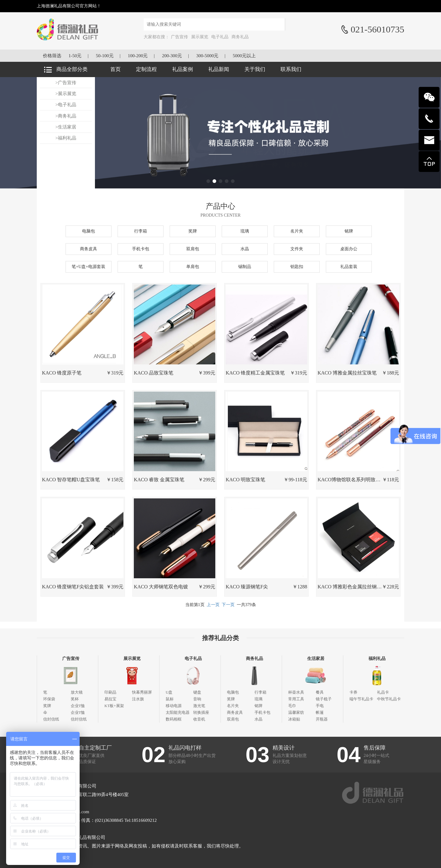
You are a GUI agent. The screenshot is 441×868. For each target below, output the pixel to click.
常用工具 (296, 699)
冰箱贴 (294, 719)
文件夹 (297, 249)
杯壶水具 (296, 692)
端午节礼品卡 (361, 699)
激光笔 (199, 706)
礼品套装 (349, 267)
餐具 (320, 692)
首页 (115, 69)
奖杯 (75, 699)
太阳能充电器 (178, 712)
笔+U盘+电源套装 (89, 267)
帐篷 (320, 712)
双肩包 (193, 249)
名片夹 (297, 231)
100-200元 (138, 56)
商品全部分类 (72, 69)
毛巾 (292, 706)
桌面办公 (349, 249)
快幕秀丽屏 (142, 692)
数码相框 (174, 719)
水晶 (245, 249)
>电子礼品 (66, 105)
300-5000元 (207, 56)
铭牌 (349, 231)
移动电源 (174, 706)
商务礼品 (240, 37)
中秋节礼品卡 (389, 699)
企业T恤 (78, 706)
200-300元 (172, 56)
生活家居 (316, 659)
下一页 (228, 605)
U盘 (169, 692)
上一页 (213, 605)
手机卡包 (141, 249)
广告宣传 (179, 37)
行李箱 (141, 231)
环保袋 (49, 699)
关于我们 (255, 69)
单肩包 (193, 267)
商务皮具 (89, 249)
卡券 (353, 692)
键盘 (197, 692)
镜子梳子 (324, 699)
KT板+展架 (114, 706)
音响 (197, 699)
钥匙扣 (297, 267)
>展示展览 (66, 94)
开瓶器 (322, 719)
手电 (320, 706)
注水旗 (138, 699)
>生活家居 (66, 127)
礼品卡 (383, 692)
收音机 (199, 719)
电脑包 (89, 231)
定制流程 (146, 69)
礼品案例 (183, 69)
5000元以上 (244, 56)
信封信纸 (51, 719)
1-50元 (75, 56)
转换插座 (201, 712)
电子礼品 (220, 37)
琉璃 (245, 231)
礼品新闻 (219, 69)
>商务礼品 (66, 116)
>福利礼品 (66, 138)
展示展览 (200, 37)
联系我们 (291, 69)
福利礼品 (377, 659)
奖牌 (193, 231)
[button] (208, 181)
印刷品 (110, 692)
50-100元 (105, 56)
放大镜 (77, 692)
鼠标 (170, 699)
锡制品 (245, 267)
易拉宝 (110, 699)
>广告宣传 (66, 83)
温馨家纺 (296, 712)
